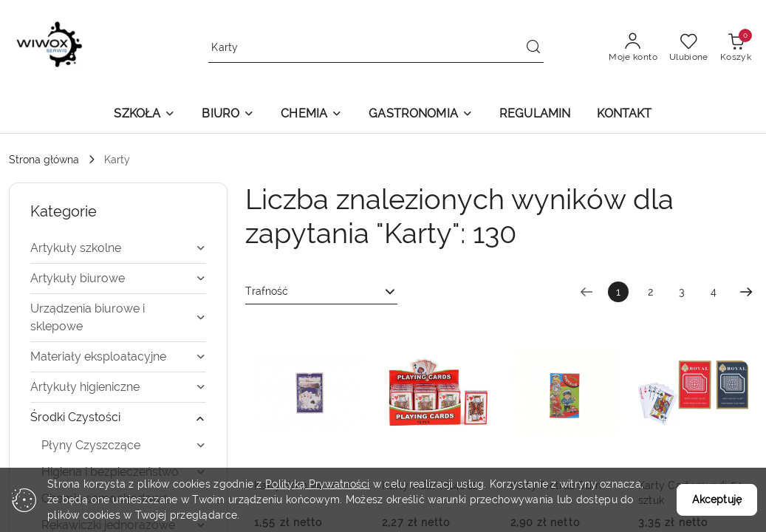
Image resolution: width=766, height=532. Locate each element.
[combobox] (321, 292)
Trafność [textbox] (267, 291)
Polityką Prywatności (318, 484)
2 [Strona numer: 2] (650, 292)
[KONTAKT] (624, 115)
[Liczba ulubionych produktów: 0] (689, 48)
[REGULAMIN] (535, 115)
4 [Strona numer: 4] (714, 292)
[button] (144, 115)
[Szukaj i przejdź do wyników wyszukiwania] (533, 48)
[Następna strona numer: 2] (746, 292)
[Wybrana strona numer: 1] (618, 292)
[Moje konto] (633, 48)
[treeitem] (118, 248)
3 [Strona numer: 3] (682, 292)
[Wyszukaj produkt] (376, 48)
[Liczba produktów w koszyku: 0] (736, 48)
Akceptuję (717, 499)
